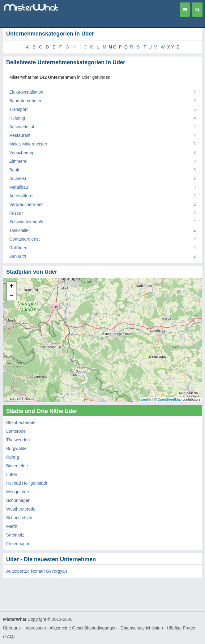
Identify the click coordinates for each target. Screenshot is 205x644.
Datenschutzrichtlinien (142, 628)
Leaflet (146, 399)
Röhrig (13, 457)
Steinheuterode (21, 423)
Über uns (12, 628)
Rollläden (18, 248)
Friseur (16, 213)
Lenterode (16, 431)
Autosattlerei (21, 196)
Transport (18, 109)
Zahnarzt (18, 256)
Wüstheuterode (21, 509)
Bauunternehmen (26, 101)
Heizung (17, 118)
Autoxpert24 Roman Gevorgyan (37, 571)
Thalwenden (18, 440)
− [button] (12, 296)
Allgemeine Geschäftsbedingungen (83, 628)
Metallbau (19, 187)
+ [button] (12, 287)
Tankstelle (19, 230)
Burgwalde (16, 448)
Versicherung (22, 153)
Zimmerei (18, 161)
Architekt (18, 179)
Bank (14, 170)
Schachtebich (19, 518)
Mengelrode (18, 492)
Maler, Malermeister (28, 144)
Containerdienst (24, 239)
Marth (12, 526)
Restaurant (20, 135)
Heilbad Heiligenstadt (27, 483)
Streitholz (15, 535)
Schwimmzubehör (26, 222)
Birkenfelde (17, 466)
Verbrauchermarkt (26, 204)
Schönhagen (18, 500)
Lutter (12, 474)
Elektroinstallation (26, 92)
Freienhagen (18, 544)
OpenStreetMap (170, 399)
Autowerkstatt (22, 127)
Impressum (35, 628)
